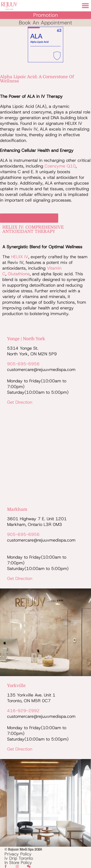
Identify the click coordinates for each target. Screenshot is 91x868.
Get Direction (20, 402)
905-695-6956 (23, 364)
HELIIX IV (20, 257)
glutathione (19, 274)
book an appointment (45, 23)
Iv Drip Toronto (19, 858)
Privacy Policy (18, 854)
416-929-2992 (23, 711)
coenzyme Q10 (60, 166)
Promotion (46, 15)
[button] (85, 6)
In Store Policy (18, 863)
